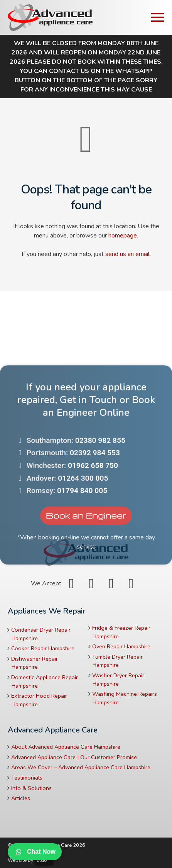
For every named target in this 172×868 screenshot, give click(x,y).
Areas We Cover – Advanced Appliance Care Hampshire (81, 767)
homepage (123, 236)
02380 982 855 (100, 479)
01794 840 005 (82, 529)
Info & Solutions (31, 788)
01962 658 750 (93, 504)
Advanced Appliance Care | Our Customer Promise (74, 757)
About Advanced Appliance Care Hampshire (66, 747)
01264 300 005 (83, 516)
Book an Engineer (86, 554)
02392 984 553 (95, 491)
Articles (21, 798)
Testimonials (27, 778)
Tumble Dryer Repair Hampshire (117, 661)
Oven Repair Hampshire (121, 646)
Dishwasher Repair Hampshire (35, 663)
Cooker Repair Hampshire (43, 648)
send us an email (127, 254)
